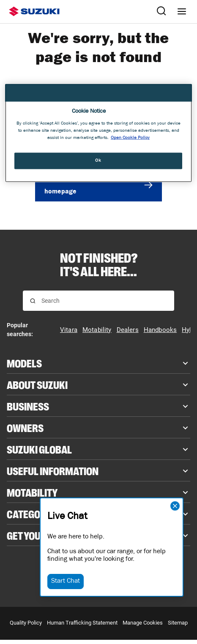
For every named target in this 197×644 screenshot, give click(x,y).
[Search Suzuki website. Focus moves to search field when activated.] (161, 11)
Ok (98, 160)
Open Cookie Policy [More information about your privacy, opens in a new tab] (130, 138)
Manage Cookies (143, 623)
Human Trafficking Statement (82, 623)
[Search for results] (33, 301)
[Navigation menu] (182, 11)
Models (24, 363)
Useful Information (53, 470)
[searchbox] (104, 301)
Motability (32, 492)
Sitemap (178, 623)
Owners (25, 427)
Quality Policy (26, 623)
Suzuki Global (39, 449)
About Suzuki (37, 384)
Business (28, 406)
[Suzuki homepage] (34, 11)
